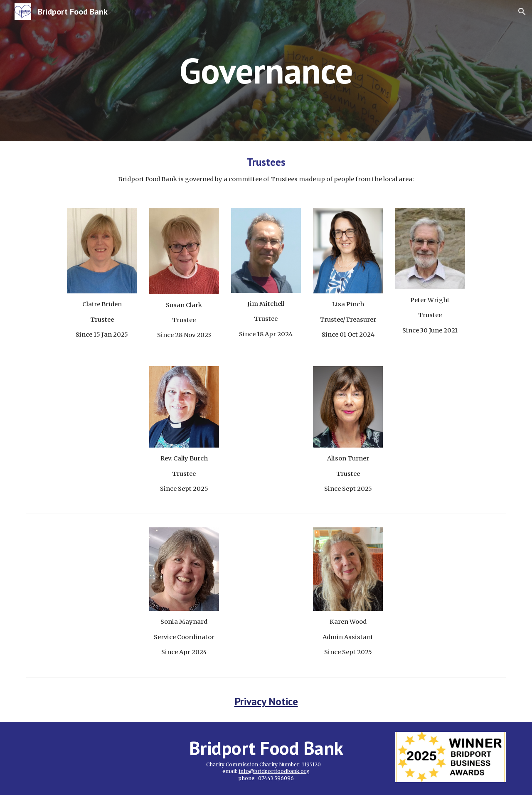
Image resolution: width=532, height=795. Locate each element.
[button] (522, 12)
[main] (266, 70)
